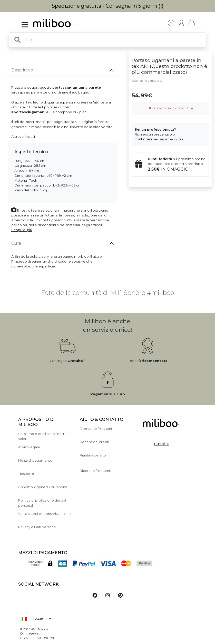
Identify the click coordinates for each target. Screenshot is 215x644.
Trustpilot (161, 444)
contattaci (143, 139)
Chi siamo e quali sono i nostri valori (42, 436)
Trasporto (26, 474)
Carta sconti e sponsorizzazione (45, 514)
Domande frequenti (96, 429)
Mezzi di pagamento (35, 460)
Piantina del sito (93, 455)
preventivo (163, 134)
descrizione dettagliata (147, 81)
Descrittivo (22, 70)
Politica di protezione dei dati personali (43, 503)
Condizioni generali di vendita (43, 487)
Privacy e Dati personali (38, 527)
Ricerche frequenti (95, 471)
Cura (16, 243)
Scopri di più (22, 230)
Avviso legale (29, 447)
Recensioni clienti (94, 442)
